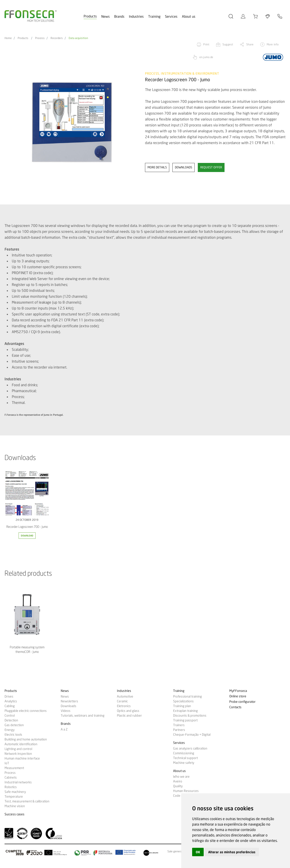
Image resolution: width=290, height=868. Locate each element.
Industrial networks (18, 782)
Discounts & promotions (190, 716)
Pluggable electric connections (26, 711)
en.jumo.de (206, 57)
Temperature (14, 797)
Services (171, 17)
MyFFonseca (238, 691)
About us (189, 17)
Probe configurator (242, 702)
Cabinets (11, 777)
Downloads (69, 706)
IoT (7, 763)
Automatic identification (21, 744)
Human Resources (186, 791)
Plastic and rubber (129, 716)
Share (250, 44)
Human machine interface (22, 758)
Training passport (185, 720)
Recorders (57, 38)
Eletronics (124, 706)
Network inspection (18, 754)
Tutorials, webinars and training (83, 716)
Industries (136, 17)
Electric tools (13, 735)
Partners (179, 730)
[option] (72, 122)
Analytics (11, 701)
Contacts (235, 707)
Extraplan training (185, 711)
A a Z (64, 729)
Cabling (10, 706)
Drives (9, 696)
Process (40, 38)
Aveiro (178, 781)
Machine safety (184, 763)
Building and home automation (26, 739)
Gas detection (14, 725)
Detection (11, 720)
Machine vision (15, 806)
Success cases (14, 814)
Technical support (185, 758)
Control (10, 716)
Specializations (183, 701)
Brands (119, 17)
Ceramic (122, 701)
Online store (238, 696)
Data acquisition (78, 38)
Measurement (14, 768)
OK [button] (198, 852)
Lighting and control (18, 749)
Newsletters (69, 701)
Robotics (11, 787)
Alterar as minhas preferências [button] (232, 852)
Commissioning (184, 753)
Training (154, 17)
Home (8, 38)
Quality (178, 786)
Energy (10, 730)
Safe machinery (15, 792)
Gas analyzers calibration (190, 748)
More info (273, 44)
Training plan (182, 706)
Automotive (125, 696)
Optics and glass (128, 711)
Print (206, 44)
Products (90, 16)
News (105, 17)
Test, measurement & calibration (27, 801)
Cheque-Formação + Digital (192, 735)
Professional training (187, 696)
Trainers (179, 725)
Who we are (181, 777)
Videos (66, 711)
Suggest (228, 44)
